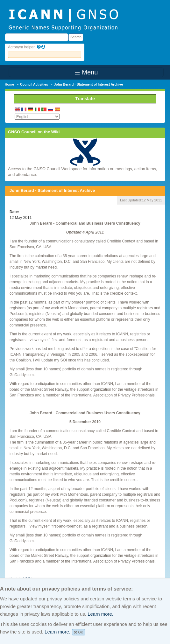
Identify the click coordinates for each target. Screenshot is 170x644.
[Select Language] (37, 117)
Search (76, 37)
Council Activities (34, 84)
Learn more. (100, 614)
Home (9, 84)
